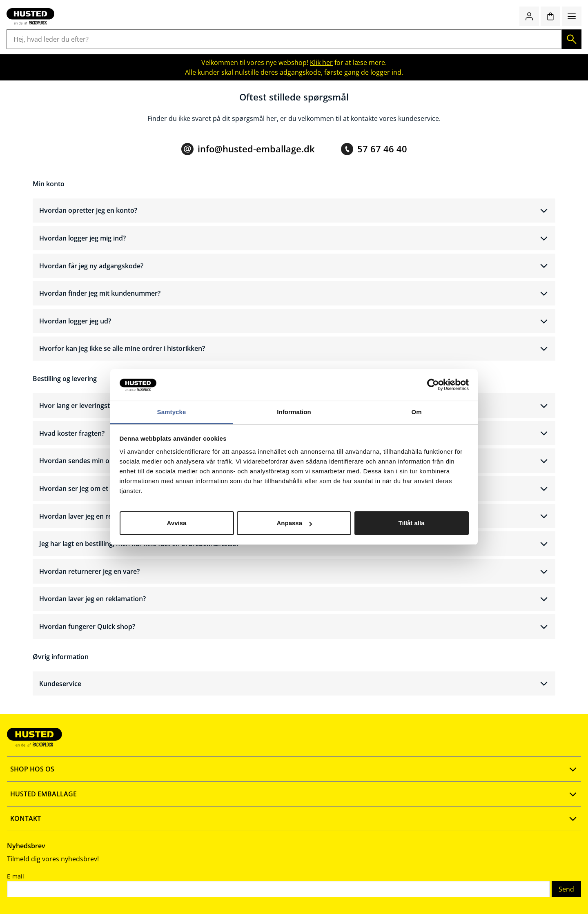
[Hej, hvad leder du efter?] (281, 27)
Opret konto (70, 808)
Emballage (49, 50)
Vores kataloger (194, 847)
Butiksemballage (147, 50)
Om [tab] (416, 412)
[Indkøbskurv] (546, 27)
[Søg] (373, 27)
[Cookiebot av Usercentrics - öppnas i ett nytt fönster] (433, 385)
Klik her (321, 67)
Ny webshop (188, 808)
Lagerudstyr (93, 50)
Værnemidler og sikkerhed (365, 50)
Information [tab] (294, 412)
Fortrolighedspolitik (82, 860)
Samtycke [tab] (172, 412)
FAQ (58, 821)
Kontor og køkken (287, 50)
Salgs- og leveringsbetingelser (97, 847)
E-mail (414, 824)
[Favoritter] (524, 27)
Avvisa (177, 523)
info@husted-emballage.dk (256, 159)
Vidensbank (187, 834)
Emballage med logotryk (452, 50)
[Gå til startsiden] (60, 27)
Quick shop (463, 27)
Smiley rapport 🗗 (196, 860)
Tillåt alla (412, 523)
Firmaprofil (186, 821)
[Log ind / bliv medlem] (503, 27)
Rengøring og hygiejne (216, 50)
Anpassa (294, 523)
